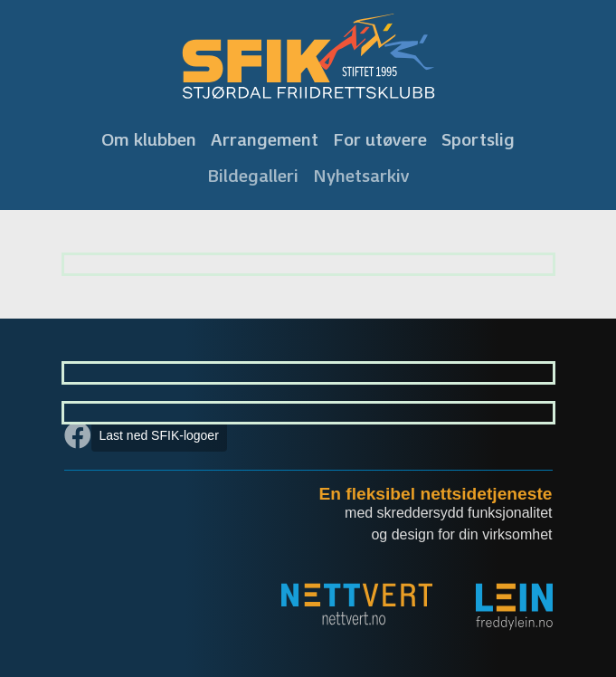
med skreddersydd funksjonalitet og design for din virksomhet (448, 524)
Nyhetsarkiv (361, 176)
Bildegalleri (253, 176)
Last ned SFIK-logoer (159, 435)
